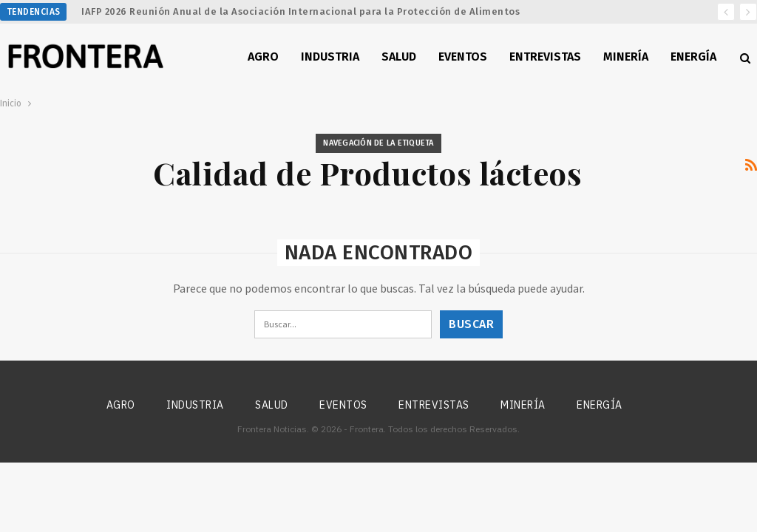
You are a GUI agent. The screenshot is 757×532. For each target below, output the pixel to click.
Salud (399, 57)
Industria (330, 57)
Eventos (463, 57)
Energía (693, 57)
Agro (263, 57)
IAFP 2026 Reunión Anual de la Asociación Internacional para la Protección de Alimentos (301, 11)
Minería (626, 57)
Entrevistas (545, 57)
